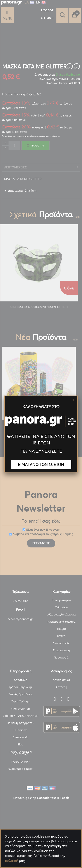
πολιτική (12, 861)
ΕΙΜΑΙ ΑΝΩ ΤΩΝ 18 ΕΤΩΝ (41, 465)
